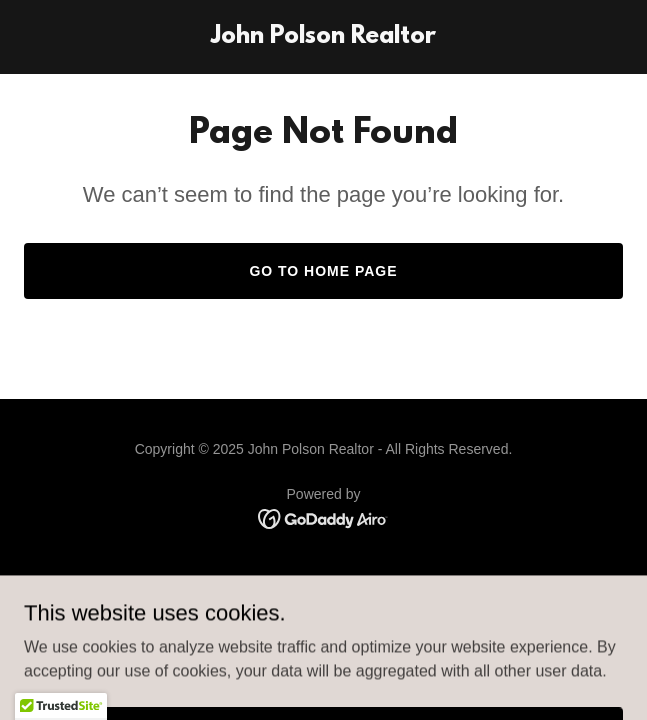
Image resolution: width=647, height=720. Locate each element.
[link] (323, 37)
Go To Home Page (323, 271)
